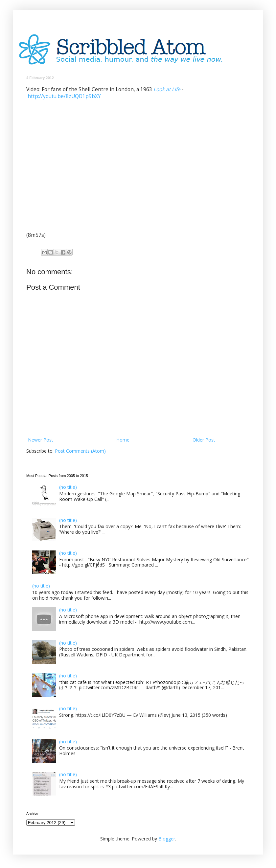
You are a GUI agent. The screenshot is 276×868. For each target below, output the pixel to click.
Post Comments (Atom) (80, 451)
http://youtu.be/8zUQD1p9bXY (64, 96)
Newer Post (41, 440)
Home (123, 440)
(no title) (68, 487)
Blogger (167, 839)
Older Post (204, 440)
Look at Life (167, 89)
